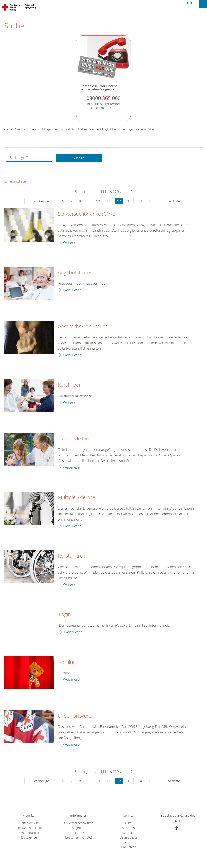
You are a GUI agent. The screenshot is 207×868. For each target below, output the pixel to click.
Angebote (79, 828)
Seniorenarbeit (29, 833)
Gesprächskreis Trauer (82, 327)
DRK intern (128, 847)
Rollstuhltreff (72, 556)
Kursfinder (69, 385)
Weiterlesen (72, 243)
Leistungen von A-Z (79, 837)
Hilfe (128, 823)
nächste (174, 201)
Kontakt (128, 833)
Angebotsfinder (75, 273)
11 (109, 201)
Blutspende (29, 837)
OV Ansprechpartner (79, 823)
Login (65, 614)
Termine (67, 662)
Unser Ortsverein (77, 716)
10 (98, 201)
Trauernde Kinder (77, 439)
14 (140, 201)
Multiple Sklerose (77, 497)
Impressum (128, 842)
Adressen (128, 828)
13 (129, 201)
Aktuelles (79, 833)
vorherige (42, 201)
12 (119, 201)
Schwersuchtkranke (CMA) (87, 214)
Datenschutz (128, 837)
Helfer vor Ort (29, 823)
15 (151, 201)
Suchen (79, 158)
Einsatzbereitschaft (29, 828)
